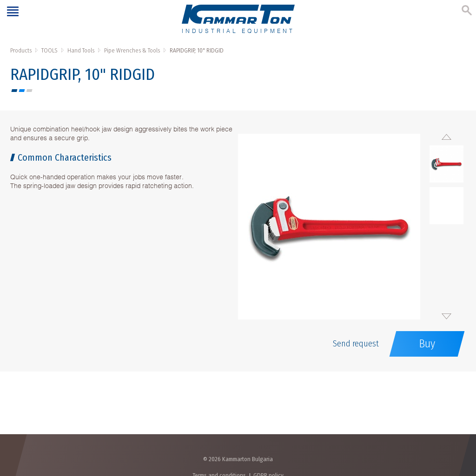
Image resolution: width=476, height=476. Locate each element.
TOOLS (50, 50)
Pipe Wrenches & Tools (132, 50)
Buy (427, 344)
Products (21, 50)
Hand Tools (81, 50)
